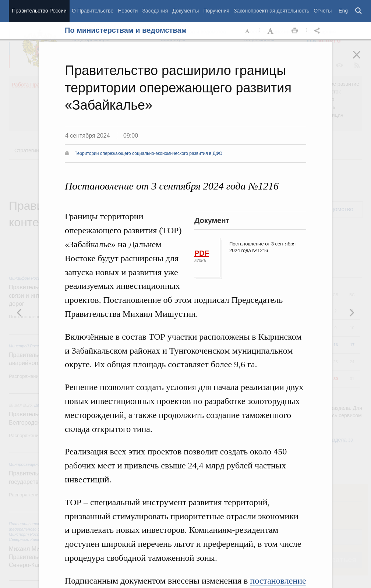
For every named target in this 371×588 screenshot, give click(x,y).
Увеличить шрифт (271, 31)
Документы (185, 11)
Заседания (155, 11)
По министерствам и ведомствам (126, 30)
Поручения (216, 11)
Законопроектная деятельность (271, 11)
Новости (128, 11)
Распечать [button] (295, 31)
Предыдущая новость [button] (351, 312)
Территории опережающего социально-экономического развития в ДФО (149, 153)
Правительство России (39, 11)
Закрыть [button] (362, 60)
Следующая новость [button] (20, 312)
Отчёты (323, 11)
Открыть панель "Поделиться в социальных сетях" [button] (318, 31)
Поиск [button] (359, 11)
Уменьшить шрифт (248, 31)
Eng (343, 11)
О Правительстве (93, 11)
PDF (202, 253)
